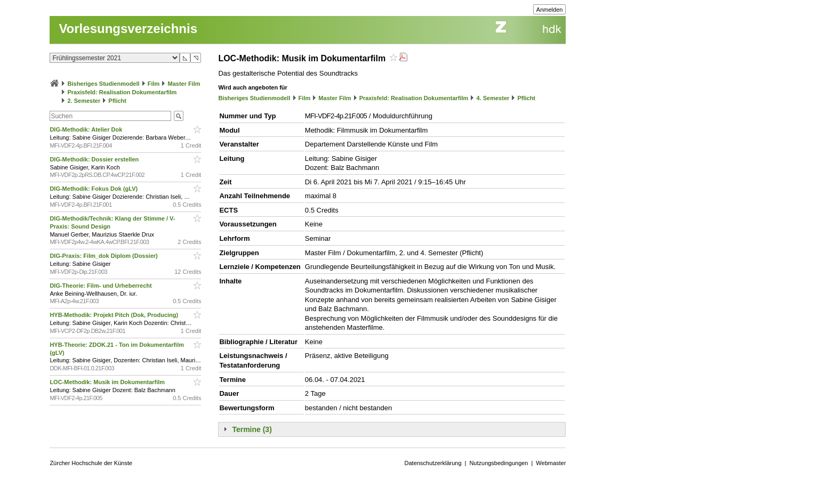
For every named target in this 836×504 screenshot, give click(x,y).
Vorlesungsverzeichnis (128, 29)
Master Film (184, 84)
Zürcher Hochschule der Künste (91, 463)
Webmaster (551, 463)
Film (154, 84)
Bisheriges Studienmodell (104, 84)
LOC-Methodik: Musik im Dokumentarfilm (108, 382)
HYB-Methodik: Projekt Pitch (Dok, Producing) (115, 315)
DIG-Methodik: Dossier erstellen (95, 159)
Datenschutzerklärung (433, 463)
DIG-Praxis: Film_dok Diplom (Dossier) (104, 256)
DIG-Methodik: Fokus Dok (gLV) (94, 189)
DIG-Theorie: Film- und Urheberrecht (101, 286)
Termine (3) (252, 429)
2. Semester (84, 101)
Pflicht (117, 101)
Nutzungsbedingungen (499, 463)
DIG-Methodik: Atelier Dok (87, 129)
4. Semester (493, 98)
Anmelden (550, 10)
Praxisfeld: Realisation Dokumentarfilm (122, 92)
